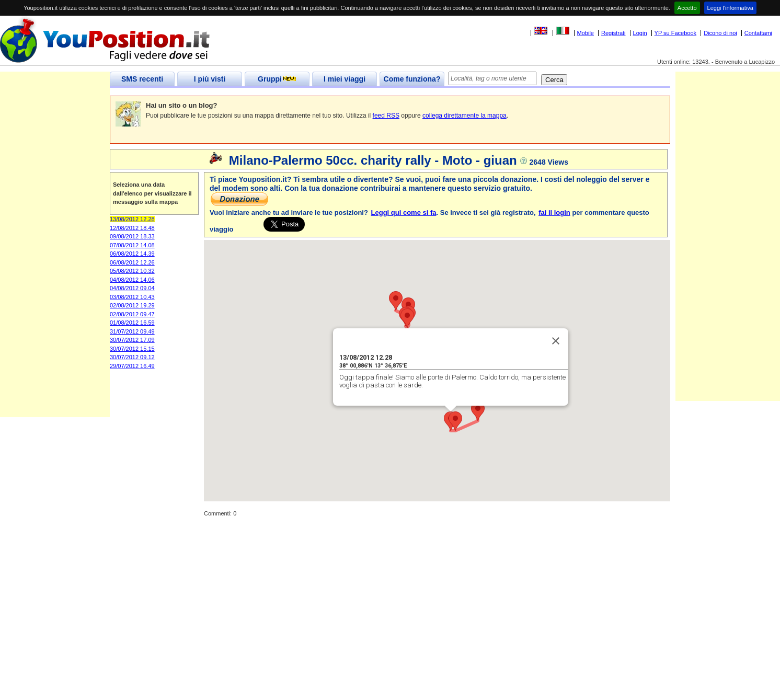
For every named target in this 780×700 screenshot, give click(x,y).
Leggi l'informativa (730, 8)
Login (640, 33)
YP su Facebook (676, 33)
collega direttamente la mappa (464, 116)
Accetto (687, 8)
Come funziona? (412, 79)
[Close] (556, 341)
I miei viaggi (345, 79)
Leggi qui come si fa (404, 213)
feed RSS (386, 116)
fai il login (554, 213)
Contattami (758, 33)
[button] (455, 421)
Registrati (613, 33)
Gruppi (277, 79)
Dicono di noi (720, 33)
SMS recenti (142, 79)
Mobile (586, 33)
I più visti (210, 79)
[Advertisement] (55, 260)
